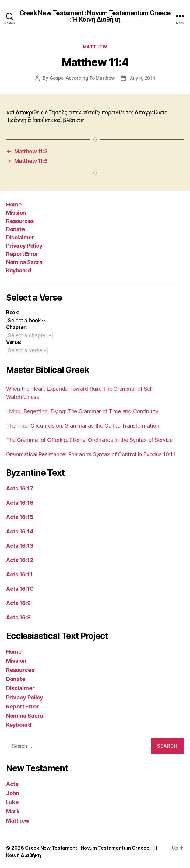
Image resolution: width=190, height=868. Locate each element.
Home (14, 204)
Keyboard (19, 270)
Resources (20, 221)
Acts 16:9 (18, 603)
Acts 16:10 (20, 589)
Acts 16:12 (19, 560)
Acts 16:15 (20, 517)
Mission (16, 213)
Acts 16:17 (19, 488)
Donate (15, 229)
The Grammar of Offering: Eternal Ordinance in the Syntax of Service (89, 440)
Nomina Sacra (24, 262)
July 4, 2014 (142, 78)
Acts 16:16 (20, 503)
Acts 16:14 (20, 531)
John (13, 793)
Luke (12, 802)
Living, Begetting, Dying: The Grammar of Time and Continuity (82, 411)
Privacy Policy (24, 246)
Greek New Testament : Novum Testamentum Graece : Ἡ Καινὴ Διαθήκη (95, 16)
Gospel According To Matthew (82, 78)
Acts (12, 784)
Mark (13, 811)
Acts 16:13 (20, 546)
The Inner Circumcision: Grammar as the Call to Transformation (83, 426)
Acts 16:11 (19, 574)
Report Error (22, 254)
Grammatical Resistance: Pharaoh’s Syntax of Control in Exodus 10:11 (91, 454)
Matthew (95, 47)
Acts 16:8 (18, 617)
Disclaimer (20, 237)
